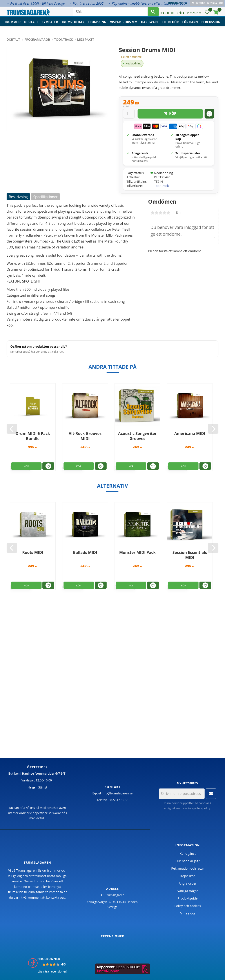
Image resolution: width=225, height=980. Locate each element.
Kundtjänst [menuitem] (176, 3)
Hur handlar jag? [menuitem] (188, 861)
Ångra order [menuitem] (188, 883)
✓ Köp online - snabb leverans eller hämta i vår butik (148, 3)
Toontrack (161, 186)
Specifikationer (45, 197)
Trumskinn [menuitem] (97, 25)
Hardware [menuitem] (150, 25)
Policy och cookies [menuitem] (188, 906)
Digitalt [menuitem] (31, 25)
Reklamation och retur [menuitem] (188, 868)
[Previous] (12, 429)
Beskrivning (18, 197)
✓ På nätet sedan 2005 (86, 3)
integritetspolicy (199, 808)
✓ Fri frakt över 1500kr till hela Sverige (36, 3)
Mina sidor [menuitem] (188, 913)
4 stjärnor (164, 213)
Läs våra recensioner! (52, 971)
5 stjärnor (168, 213)
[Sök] (153, 13)
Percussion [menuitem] (211, 25)
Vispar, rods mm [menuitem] (124, 25)
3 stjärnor (160, 213)
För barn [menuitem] (190, 25)
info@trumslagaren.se (117, 793)
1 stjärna (152, 213)
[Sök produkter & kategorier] (110, 13)
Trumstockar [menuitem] (73, 25)
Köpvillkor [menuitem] (188, 876)
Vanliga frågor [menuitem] (188, 891)
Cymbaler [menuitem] (50, 25)
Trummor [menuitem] (13, 25)
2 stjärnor (156, 213)
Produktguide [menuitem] (188, 898)
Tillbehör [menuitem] (170, 25)
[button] (207, 14)
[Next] (213, 429)
